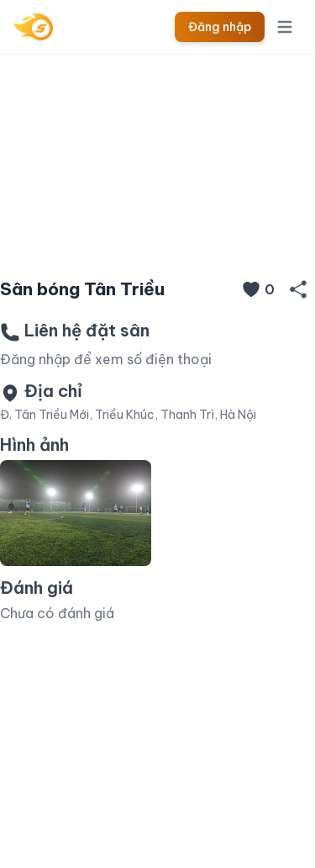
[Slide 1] (158, 237)
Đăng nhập (220, 27)
